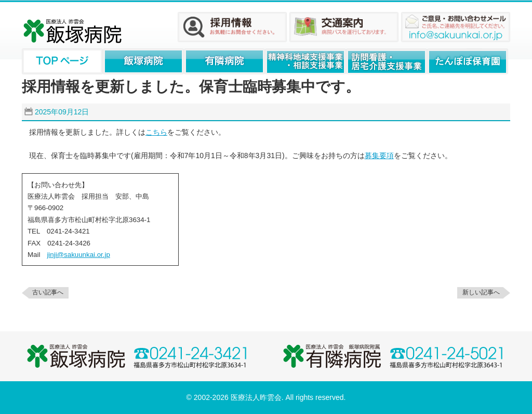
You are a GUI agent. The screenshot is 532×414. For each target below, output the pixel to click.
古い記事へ (48, 292)
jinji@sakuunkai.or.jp (78, 255)
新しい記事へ (481, 292)
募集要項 (379, 156)
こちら (156, 132)
